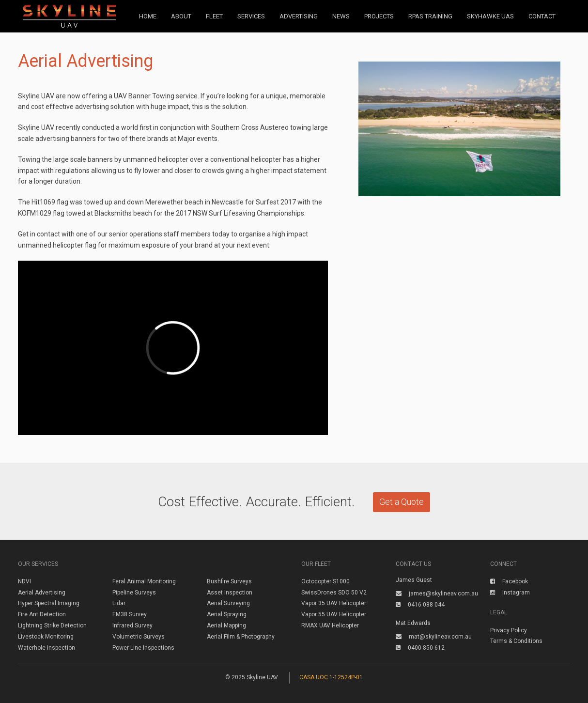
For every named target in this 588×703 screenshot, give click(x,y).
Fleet (214, 16)
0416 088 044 (420, 605)
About (181, 16)
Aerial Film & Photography (241, 637)
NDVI (24, 581)
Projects (379, 16)
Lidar (119, 603)
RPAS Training (430, 16)
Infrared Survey (132, 625)
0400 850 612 (420, 648)
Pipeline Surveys (134, 593)
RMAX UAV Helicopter (330, 625)
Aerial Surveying (228, 603)
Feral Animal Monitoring (144, 581)
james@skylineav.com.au (437, 594)
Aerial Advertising (42, 593)
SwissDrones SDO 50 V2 (334, 593)
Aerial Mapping (226, 625)
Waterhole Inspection (46, 648)
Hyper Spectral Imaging (49, 603)
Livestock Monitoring (46, 637)
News (341, 16)
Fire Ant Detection (42, 614)
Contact (542, 16)
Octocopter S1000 (325, 581)
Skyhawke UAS (490, 16)
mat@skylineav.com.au (434, 637)
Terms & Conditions (516, 641)
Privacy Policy (509, 630)
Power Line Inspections (143, 648)
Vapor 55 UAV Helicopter (334, 614)
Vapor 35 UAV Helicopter (334, 603)
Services (251, 16)
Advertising (299, 16)
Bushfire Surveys (229, 581)
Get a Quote (402, 502)
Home (148, 16)
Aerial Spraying (227, 614)
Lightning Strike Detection (52, 625)
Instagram (510, 593)
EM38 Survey (130, 614)
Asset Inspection (230, 593)
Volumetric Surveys (139, 637)
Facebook (509, 581)
